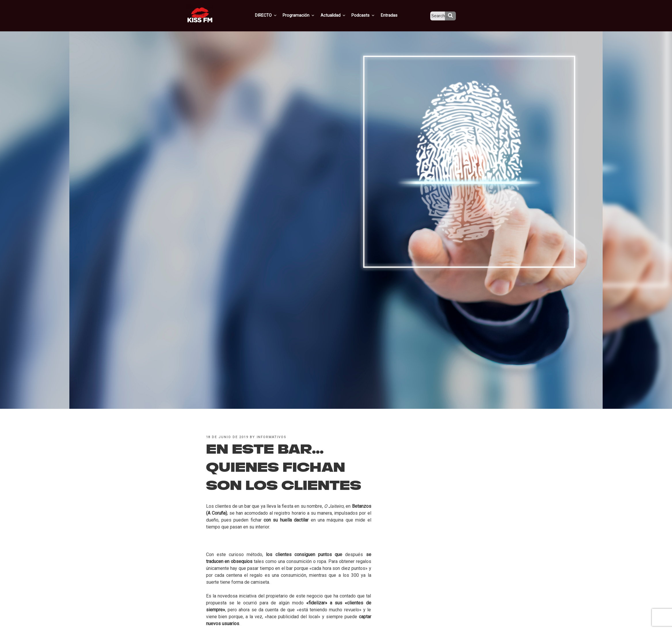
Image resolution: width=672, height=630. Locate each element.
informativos (272, 437)
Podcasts (369, 15)
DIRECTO (275, 15)
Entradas (393, 15)
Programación (306, 15)
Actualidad (340, 15)
